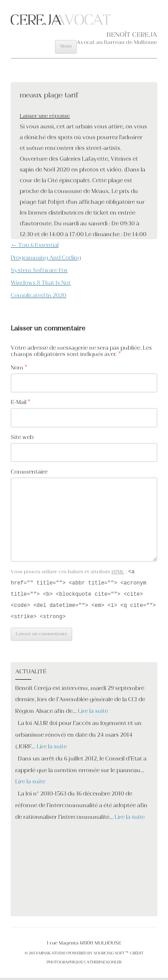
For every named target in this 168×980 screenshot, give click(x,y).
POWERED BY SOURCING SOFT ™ (98, 956)
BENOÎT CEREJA (132, 35)
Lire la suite (93, 714)
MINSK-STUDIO (53, 956)
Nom (19, 368)
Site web (22, 438)
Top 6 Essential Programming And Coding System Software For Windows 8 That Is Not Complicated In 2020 (46, 271)
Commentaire (29, 472)
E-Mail (21, 403)
